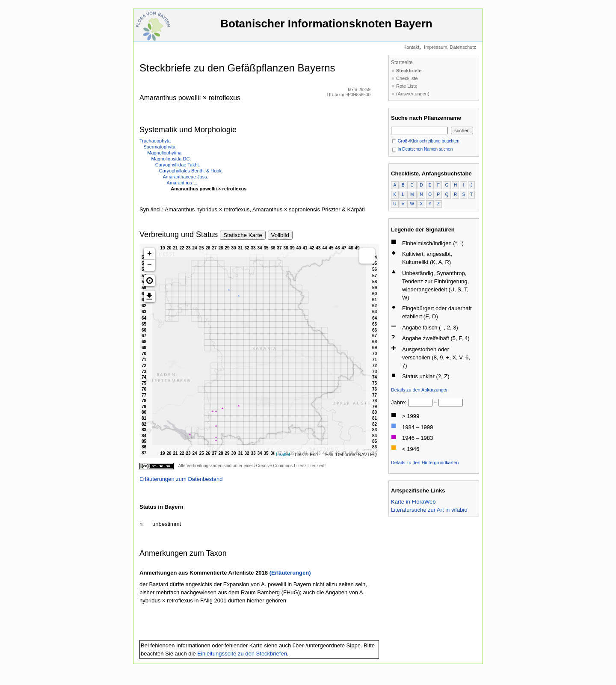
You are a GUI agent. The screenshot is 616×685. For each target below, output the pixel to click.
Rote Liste (407, 86)
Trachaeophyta (155, 141)
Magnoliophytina (164, 153)
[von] (420, 403)
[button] (149, 281)
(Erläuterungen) (290, 573)
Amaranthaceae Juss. (185, 177)
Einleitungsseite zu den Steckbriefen (242, 654)
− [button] (150, 265)
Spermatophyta (159, 147)
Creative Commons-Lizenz (281, 466)
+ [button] (150, 254)
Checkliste (407, 78)
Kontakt (411, 47)
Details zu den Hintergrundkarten (425, 463)
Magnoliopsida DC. (171, 159)
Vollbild (280, 235)
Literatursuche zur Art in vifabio (429, 510)
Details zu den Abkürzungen (420, 390)
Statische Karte (243, 235)
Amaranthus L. (182, 183)
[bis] (451, 403)
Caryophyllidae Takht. (178, 165)
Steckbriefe (409, 71)
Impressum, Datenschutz (450, 47)
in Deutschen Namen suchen (422, 149)
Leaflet (283, 454)
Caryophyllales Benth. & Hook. (191, 171)
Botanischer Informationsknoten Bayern (326, 28)
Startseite (402, 62)
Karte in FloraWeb (413, 502)
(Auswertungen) (413, 94)
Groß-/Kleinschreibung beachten (426, 141)
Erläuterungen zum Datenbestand (181, 479)
